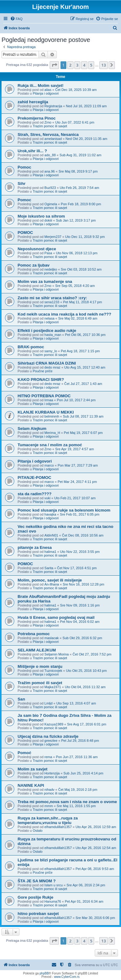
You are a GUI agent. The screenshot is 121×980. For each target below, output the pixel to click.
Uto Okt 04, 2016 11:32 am (85, 687)
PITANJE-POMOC (34, 478)
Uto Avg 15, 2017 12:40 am (85, 367)
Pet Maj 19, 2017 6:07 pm (83, 433)
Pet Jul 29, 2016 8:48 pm (80, 741)
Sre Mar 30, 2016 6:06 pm (95, 918)
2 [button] (70, 65)
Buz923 (50, 188)
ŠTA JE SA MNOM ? (37, 881)
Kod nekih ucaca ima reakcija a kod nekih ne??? (64, 314)
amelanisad (53, 139)
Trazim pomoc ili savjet (50, 126)
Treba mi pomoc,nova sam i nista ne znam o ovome (67, 802)
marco (49, 465)
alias (48, 90)
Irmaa (49, 400)
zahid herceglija (33, 102)
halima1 (50, 552)
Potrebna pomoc (34, 634)
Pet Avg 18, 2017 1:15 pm (80, 351)
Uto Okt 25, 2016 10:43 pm (86, 671)
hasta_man (53, 335)
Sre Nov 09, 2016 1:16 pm (80, 605)
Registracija (53, 106)
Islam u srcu (54, 885)
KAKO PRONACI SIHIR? (41, 380)
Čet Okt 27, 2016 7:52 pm (92, 654)
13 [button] (104, 65)
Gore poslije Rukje (35, 897)
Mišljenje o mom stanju (40, 666)
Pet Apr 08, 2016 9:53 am (95, 869)
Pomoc (24, 167)
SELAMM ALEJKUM (37, 650)
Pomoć (24, 753)
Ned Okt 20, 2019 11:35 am (86, 139)
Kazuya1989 (54, 724)
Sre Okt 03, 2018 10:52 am (81, 269)
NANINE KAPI (31, 785)
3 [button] (77, 65)
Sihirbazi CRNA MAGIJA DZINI (47, 363)
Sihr (22, 184)
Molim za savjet (33, 769)
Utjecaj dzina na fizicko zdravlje (48, 736)
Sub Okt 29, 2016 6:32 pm (82, 638)
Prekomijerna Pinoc (37, 118)
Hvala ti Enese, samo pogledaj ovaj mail (56, 617)
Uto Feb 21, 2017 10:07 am (75, 498)
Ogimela (51, 204)
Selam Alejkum (32, 429)
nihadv (49, 790)
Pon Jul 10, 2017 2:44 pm (76, 400)
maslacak (52, 638)
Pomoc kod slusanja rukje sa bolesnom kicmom (64, 510)
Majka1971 (53, 687)
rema (48, 757)
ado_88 (50, 155)
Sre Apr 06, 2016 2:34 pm (86, 885)
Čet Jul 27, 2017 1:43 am (83, 384)
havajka (50, 514)
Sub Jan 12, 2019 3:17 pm (76, 220)
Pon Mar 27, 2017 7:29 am (78, 465)
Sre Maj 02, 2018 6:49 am (78, 318)
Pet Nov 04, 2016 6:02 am (80, 622)
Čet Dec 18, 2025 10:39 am (76, 90)
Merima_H (52, 433)
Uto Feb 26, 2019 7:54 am (79, 188)
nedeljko (51, 269)
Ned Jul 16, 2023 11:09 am (86, 106)
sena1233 (52, 302)
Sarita (49, 568)
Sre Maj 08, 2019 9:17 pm (78, 171)
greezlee (51, 741)
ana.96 (50, 171)
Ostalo (38, 831)
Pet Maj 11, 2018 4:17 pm (82, 302)
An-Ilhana (52, 584)
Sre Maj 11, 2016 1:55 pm (76, 806)
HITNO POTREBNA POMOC (44, 396)
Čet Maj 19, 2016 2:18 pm (78, 790)
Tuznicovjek (53, 671)
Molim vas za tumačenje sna (45, 282)
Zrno (48, 122)
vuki (48, 498)
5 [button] (91, 65)
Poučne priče (43, 371)
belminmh (52, 416)
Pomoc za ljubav (33, 265)
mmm (49, 806)
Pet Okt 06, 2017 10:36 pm (85, 335)
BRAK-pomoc (31, 347)
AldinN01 (51, 535)
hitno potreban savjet (38, 914)
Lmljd (48, 703)
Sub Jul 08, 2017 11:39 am (83, 416)
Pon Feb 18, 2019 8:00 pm (81, 204)
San (21, 699)
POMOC (25, 233)
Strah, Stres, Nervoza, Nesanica (48, 135)
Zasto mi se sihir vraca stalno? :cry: (52, 298)
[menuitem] (16, 19)
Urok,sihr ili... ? (32, 151)
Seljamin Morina (57, 654)
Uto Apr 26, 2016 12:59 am (96, 827)
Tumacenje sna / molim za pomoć (50, 445)
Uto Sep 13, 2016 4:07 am (76, 703)
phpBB (44, 973)
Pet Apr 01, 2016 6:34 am (84, 901)
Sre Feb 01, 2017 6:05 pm (80, 514)
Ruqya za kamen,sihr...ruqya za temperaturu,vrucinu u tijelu (48, 820)
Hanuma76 (53, 901)
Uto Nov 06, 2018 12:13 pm (77, 253)
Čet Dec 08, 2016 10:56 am (83, 535)
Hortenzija (52, 773)
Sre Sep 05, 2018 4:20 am (75, 286)
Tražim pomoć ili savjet (40, 683)
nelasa (49, 318)
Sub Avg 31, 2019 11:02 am (81, 155)
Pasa (48, 253)
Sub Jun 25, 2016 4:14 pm (83, 773)
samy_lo (51, 351)
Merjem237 (53, 237)
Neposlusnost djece (37, 249)
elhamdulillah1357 (58, 827)
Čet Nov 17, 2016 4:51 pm (77, 568)
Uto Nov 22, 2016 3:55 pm (80, 552)
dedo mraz (52, 367)
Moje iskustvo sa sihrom (41, 216)
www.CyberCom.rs (67, 977)
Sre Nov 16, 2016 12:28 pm (83, 584)
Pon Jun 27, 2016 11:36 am (77, 757)
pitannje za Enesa (35, 547)
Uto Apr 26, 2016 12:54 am (96, 848)
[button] (54, 65)
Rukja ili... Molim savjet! (41, 86)
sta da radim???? (35, 494)
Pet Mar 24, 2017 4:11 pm (77, 482)
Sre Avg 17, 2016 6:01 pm (87, 724)
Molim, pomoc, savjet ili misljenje (50, 580)
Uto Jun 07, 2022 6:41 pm (75, 122)
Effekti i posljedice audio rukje (47, 331)
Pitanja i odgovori (46, 93)
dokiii (48, 220)
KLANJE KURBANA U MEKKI (46, 412)
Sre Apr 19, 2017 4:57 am (75, 449)
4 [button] (84, 65)
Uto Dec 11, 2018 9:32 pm (85, 237)
